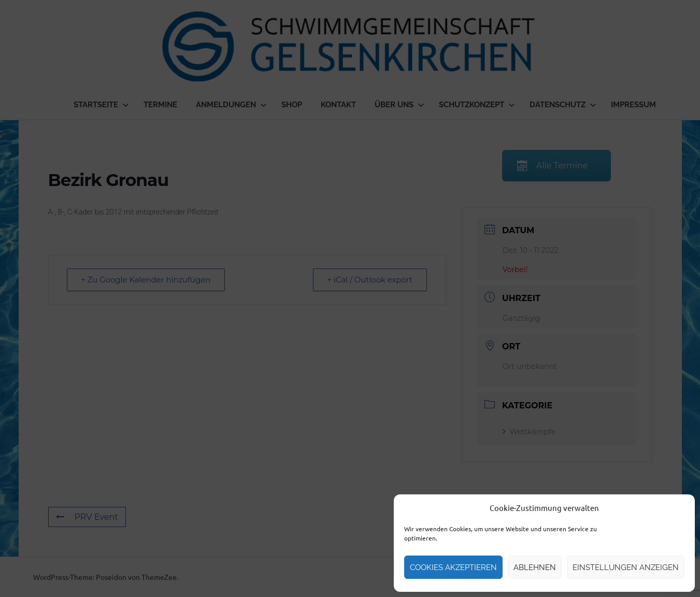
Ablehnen (535, 567)
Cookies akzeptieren (453, 567)
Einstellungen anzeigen (626, 567)
